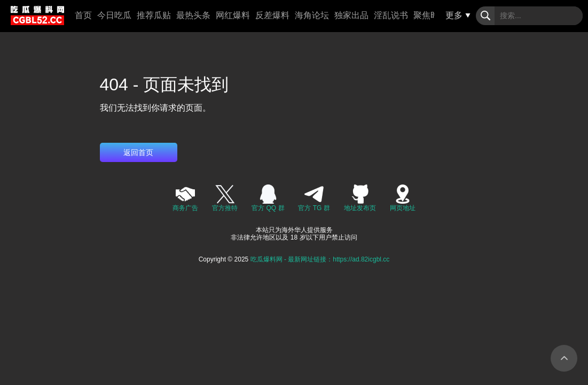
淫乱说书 (391, 15)
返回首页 (138, 152)
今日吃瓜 (114, 15)
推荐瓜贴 (154, 15)
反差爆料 (272, 15)
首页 (83, 15)
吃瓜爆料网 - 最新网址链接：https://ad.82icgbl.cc (320, 259)
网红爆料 (233, 15)
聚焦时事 (430, 15)
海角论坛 (312, 15)
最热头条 (193, 15)
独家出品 (351, 15)
